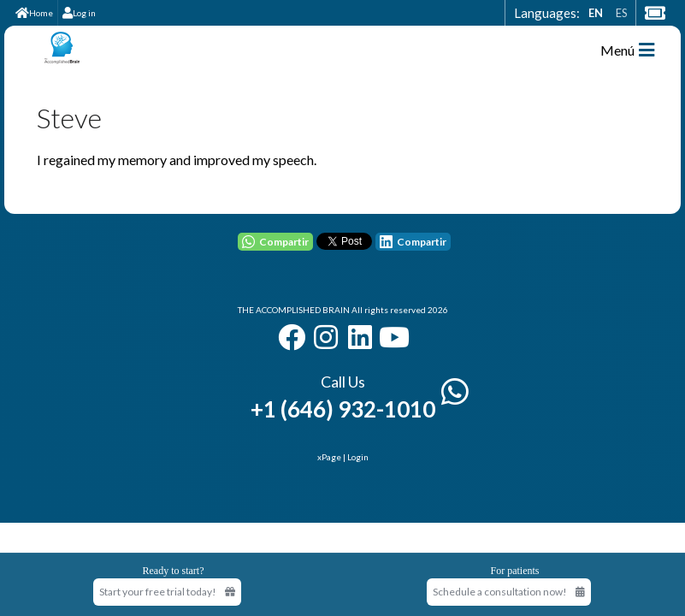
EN (596, 13)
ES (621, 13)
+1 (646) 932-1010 (343, 409)
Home (34, 13)
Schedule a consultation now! (509, 592)
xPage (330, 457)
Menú (627, 50)
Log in (79, 13)
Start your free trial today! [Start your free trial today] (167, 592)
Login (358, 457)
